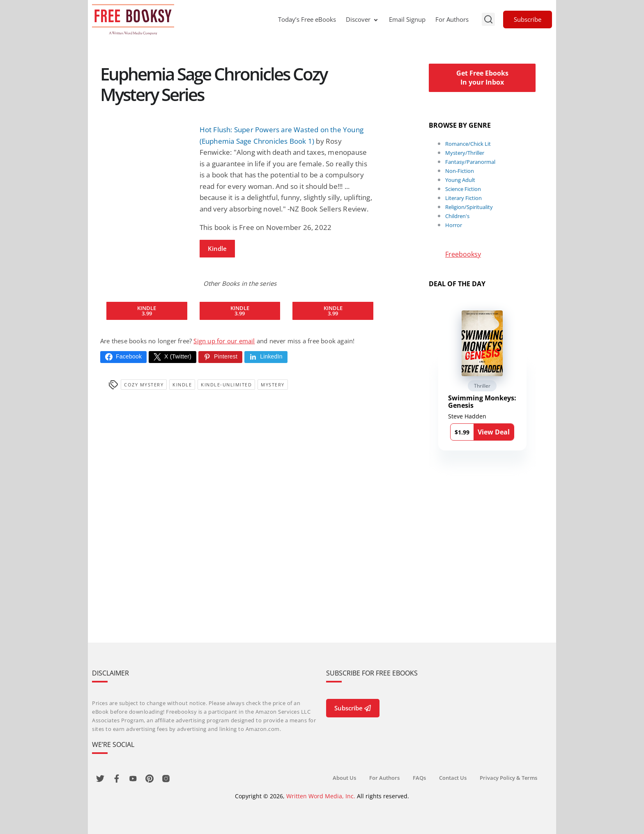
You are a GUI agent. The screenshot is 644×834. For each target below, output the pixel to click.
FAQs (419, 778)
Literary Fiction (463, 198)
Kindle (217, 248)
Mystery (273, 385)
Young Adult (460, 180)
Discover (362, 19)
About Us (344, 778)
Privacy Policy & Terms (508, 778)
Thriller (482, 386)
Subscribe (528, 19)
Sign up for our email (224, 341)
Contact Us (453, 778)
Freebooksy (463, 254)
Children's (457, 216)
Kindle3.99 (147, 311)
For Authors (452, 19)
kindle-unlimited (226, 385)
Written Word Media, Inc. (321, 796)
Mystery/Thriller (465, 153)
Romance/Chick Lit (468, 144)
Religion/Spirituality (469, 207)
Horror (454, 225)
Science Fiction (463, 189)
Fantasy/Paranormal (470, 162)
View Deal (494, 432)
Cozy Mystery (144, 385)
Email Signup (407, 19)
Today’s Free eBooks (307, 19)
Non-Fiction (460, 171)
